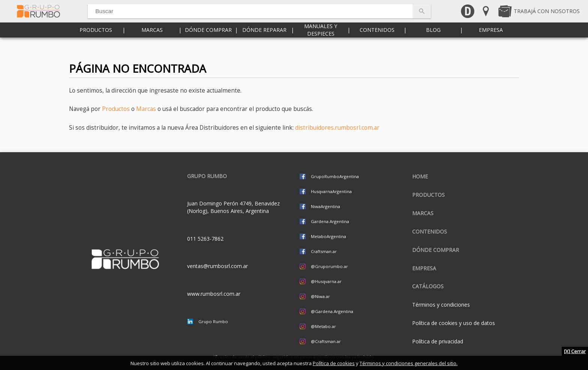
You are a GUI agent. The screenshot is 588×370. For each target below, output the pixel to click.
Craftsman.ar (324, 251)
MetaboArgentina (328, 236)
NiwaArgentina (325, 206)
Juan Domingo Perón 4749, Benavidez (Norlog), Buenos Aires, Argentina (233, 207)
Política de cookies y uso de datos (454, 323)
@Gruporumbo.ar (329, 266)
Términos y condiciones (441, 305)
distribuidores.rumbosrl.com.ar (337, 128)
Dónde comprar (208, 45)
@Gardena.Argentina (332, 311)
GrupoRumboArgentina (335, 176)
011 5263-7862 (205, 239)
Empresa (491, 45)
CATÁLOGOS (428, 286)
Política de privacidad (438, 341)
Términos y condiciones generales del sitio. (409, 363)
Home (420, 176)
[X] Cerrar (575, 351)
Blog (433, 45)
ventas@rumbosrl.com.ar (217, 266)
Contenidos (377, 45)
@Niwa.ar (320, 296)
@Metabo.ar (323, 326)
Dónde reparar (264, 45)
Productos (96, 45)
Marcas (152, 45)
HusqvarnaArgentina (331, 191)
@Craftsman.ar (326, 341)
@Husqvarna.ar (326, 281)
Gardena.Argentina (330, 221)
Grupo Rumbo (213, 321)
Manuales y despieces (321, 45)
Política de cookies (334, 363)
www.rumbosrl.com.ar (214, 294)
